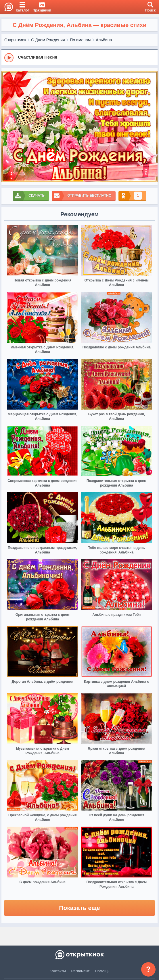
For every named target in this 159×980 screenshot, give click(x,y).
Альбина (104, 40)
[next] (152, 127)
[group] (79, 57)
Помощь (102, 971)
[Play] (9, 58)
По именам (80, 40)
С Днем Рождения (48, 40)
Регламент (81, 971)
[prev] (7, 127)
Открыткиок (15, 40)
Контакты (58, 971)
